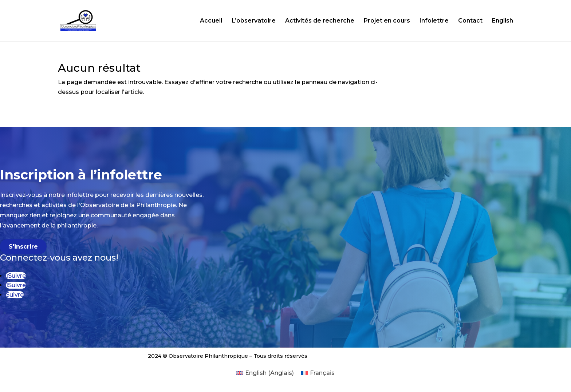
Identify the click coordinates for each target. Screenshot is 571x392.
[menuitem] (265, 373)
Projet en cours (387, 21)
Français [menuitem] (322, 373)
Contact (470, 21)
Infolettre (434, 21)
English (503, 21)
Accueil (211, 21)
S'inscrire (23, 247)
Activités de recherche (320, 21)
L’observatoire (254, 21)
